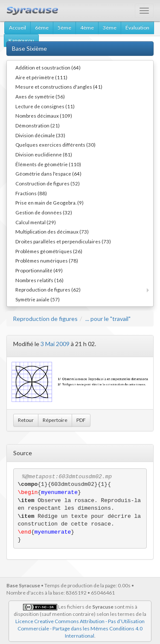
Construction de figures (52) (48, 183)
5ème (64, 27)
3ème (110, 27)
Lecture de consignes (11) (45, 106)
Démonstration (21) (38, 125)
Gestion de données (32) (44, 212)
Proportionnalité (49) (39, 270)
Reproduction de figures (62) (48, 289)
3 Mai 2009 (55, 344)
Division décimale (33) (40, 135)
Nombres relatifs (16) (39, 280)
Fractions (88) (31, 193)
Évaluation (137, 27)
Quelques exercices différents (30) (55, 144)
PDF (81, 420)
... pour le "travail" (108, 319)
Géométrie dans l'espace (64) (48, 173)
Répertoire (55, 420)
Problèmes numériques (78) (47, 260)
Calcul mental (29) (36, 222)
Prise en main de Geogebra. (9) (49, 202)
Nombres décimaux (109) (44, 116)
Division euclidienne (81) (44, 154)
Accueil (17, 27)
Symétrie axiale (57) (38, 299)
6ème (42, 27)
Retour (26, 420)
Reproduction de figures (45, 319)
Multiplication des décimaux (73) (52, 231)
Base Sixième (29, 48)
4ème (87, 27)
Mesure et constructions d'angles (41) (59, 87)
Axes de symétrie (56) (40, 96)
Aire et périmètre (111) (41, 77)
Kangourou (21, 40)
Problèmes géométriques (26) (49, 251)
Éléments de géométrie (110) (48, 164)
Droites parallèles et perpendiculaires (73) (63, 241)
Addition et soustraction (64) (48, 67)
